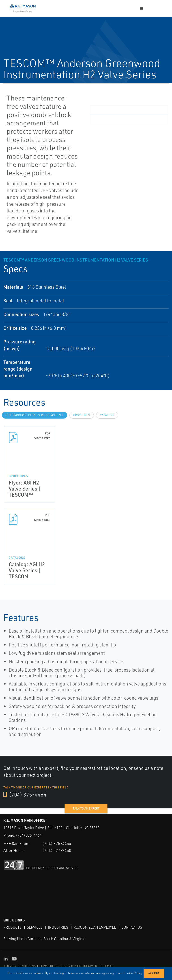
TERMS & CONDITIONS (20, 966)
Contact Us (132, 927)
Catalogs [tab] (107, 415)
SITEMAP (107, 966)
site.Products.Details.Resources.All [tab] (34, 415)
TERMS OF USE (50, 966)
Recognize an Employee (95, 927)
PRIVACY (70, 966)
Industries (58, 927)
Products (12, 927)
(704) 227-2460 (57, 850)
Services (35, 927)
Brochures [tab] (82, 415)
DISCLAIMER (88, 966)
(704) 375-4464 (25, 794)
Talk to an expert (86, 808)
